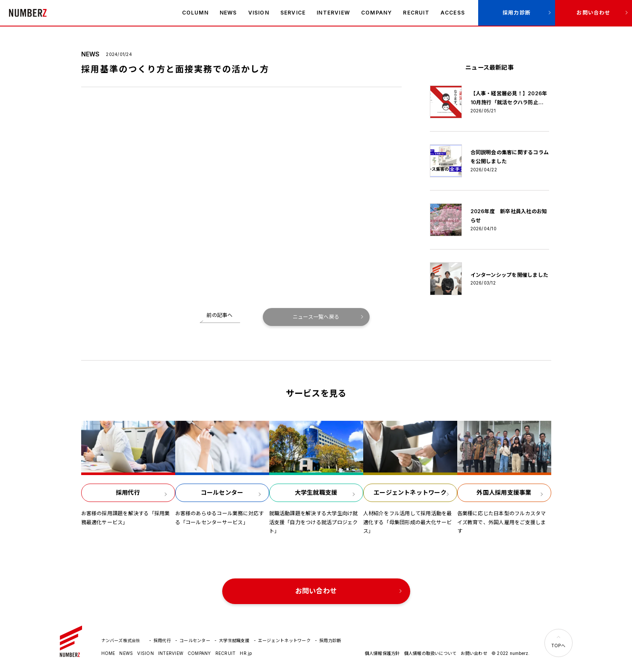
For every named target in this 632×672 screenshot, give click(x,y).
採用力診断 (517, 13)
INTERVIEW (333, 13)
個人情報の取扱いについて (431, 653)
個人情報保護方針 (382, 653)
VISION (259, 13)
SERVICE (293, 13)
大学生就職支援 (234, 640)
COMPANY (376, 13)
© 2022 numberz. (511, 653)
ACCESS (453, 13)
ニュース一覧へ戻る (316, 317)
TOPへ (558, 646)
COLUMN (195, 13)
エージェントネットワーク (284, 640)
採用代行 (162, 640)
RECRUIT (416, 13)
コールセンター (195, 640)
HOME (108, 653)
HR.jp (246, 653)
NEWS (228, 13)
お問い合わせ (593, 13)
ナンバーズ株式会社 (28, 13)
